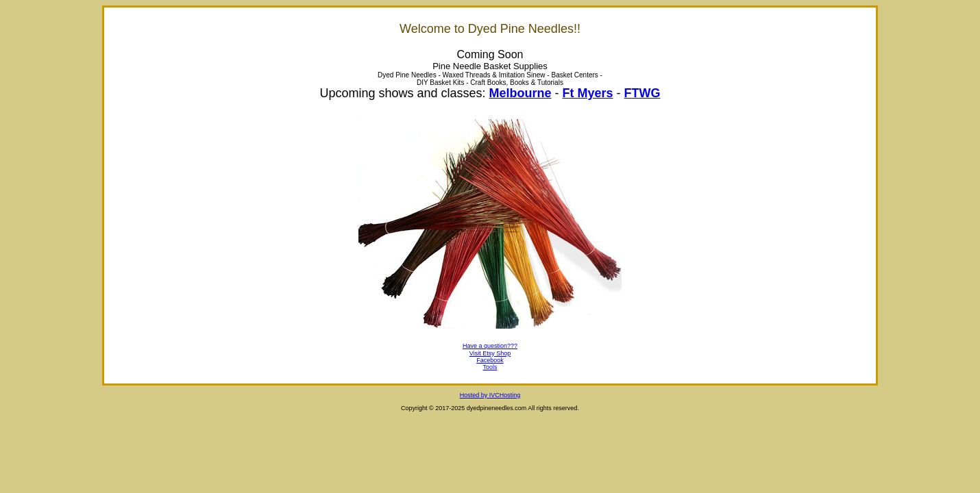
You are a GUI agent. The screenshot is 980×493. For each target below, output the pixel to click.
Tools (490, 367)
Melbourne (520, 93)
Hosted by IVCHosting (490, 395)
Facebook (490, 360)
